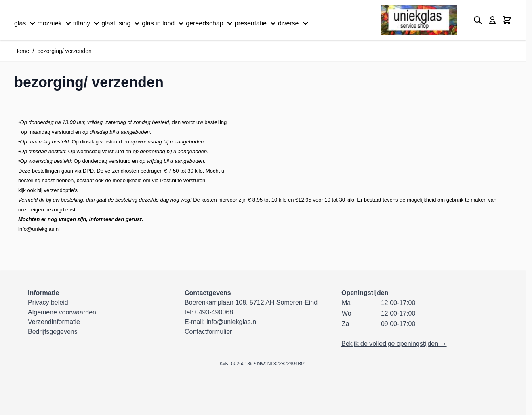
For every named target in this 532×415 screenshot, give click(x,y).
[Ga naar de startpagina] (419, 20)
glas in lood (164, 23)
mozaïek (55, 23)
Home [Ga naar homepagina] (22, 51)
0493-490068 (214, 312)
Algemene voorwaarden (62, 312)
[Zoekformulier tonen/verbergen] (478, 20)
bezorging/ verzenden (64, 51)
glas (26, 23)
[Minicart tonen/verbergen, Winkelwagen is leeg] (507, 20)
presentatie (256, 23)
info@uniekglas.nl (39, 229)
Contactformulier (208, 332)
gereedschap (210, 23)
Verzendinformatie (54, 322)
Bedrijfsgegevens (53, 332)
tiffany (87, 23)
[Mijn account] (492, 20)
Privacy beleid (48, 302)
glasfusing (122, 23)
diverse (294, 23)
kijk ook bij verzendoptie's (48, 190)
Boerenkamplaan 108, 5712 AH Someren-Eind (251, 302)
